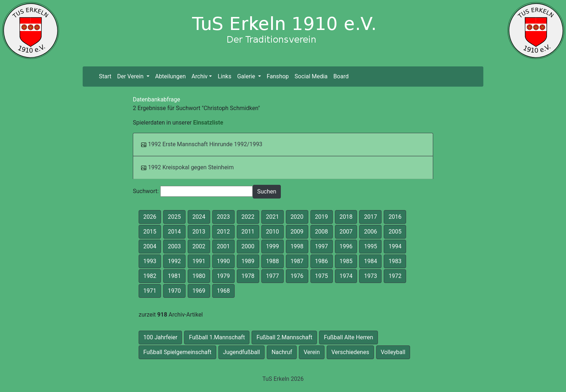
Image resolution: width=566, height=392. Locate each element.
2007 (346, 232)
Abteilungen (171, 76)
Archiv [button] (200, 76)
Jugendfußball (241, 352)
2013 (199, 232)
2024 (199, 217)
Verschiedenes (350, 352)
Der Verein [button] (131, 76)
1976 (297, 276)
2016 (395, 217)
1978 (248, 276)
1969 (199, 291)
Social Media (311, 76)
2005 (395, 232)
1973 (370, 276)
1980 (199, 276)
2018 (346, 217)
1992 (174, 261)
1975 (322, 276)
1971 (150, 291)
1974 (346, 276)
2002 (199, 246)
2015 (150, 232)
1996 (346, 246)
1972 (395, 276)
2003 (174, 246)
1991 (199, 261)
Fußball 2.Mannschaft (284, 337)
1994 (395, 246)
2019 (322, 217)
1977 (273, 276)
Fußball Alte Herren (348, 337)
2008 (322, 232)
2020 (297, 217)
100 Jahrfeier (160, 337)
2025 (174, 217)
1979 (223, 276)
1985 (346, 261)
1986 (322, 261)
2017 (370, 217)
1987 (297, 261)
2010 (273, 232)
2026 (150, 217)
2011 (248, 232)
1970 (174, 291)
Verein (312, 352)
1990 (223, 261)
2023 (223, 217)
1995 (370, 246)
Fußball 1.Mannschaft (217, 337)
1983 (395, 261)
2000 (248, 246)
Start (106, 76)
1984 (370, 261)
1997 (322, 246)
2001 (223, 246)
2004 (150, 246)
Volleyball (393, 352)
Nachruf (282, 352)
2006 (370, 232)
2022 (248, 217)
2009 (297, 232)
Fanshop (278, 76)
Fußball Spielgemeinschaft (177, 352)
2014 (174, 232)
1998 (297, 246)
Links (225, 76)
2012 (223, 232)
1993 (150, 261)
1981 (174, 276)
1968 (223, 291)
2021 (273, 217)
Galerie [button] (247, 76)
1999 (273, 246)
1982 (150, 276)
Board (341, 76)
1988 (273, 261)
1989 (248, 261)
